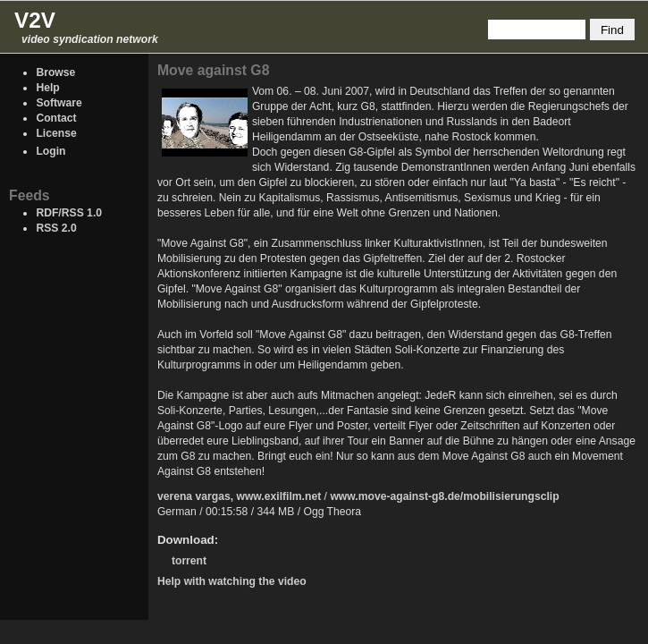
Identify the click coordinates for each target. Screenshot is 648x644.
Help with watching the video (232, 581)
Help (47, 88)
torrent (189, 561)
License (56, 133)
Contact (56, 118)
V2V (35, 20)
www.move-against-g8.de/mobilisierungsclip (444, 496)
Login (50, 151)
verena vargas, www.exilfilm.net (239, 496)
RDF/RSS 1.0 (69, 213)
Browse (55, 72)
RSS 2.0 (56, 228)
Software (59, 103)
